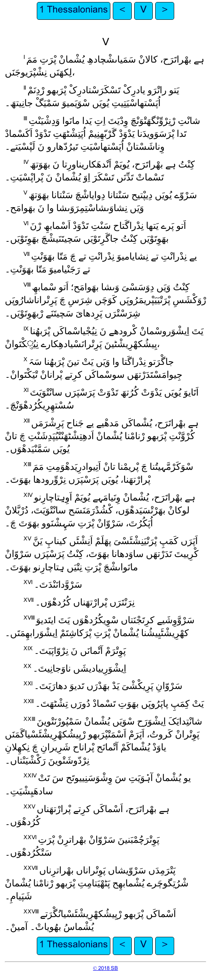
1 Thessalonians (74, 11)
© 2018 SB (105, 969)
